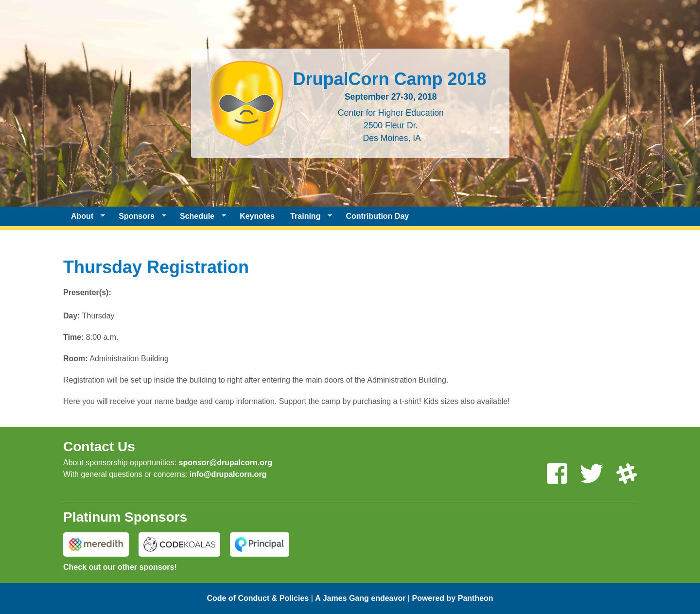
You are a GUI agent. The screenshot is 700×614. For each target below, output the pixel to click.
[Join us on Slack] (627, 474)
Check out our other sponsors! (120, 567)
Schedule (199, 216)
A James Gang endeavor (360, 598)
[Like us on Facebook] (557, 474)
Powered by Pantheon (452, 598)
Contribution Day (377, 216)
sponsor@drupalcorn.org (225, 463)
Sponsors (139, 216)
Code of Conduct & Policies (258, 598)
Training (307, 216)
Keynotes (257, 216)
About (84, 216)
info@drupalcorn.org (228, 474)
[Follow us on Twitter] (592, 474)
